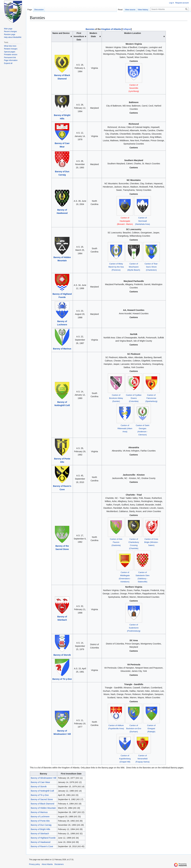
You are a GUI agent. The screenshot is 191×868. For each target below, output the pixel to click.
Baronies (90, 29)
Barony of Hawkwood (41, 842)
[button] (8, 63)
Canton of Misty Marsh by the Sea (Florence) (116, 267)
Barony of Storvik (62, 655)
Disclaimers (59, 864)
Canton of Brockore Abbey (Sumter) (116, 398)
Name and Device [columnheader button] (61, 33)
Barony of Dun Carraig (41, 825)
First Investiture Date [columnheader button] (79, 36)
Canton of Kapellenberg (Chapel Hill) (125, 759)
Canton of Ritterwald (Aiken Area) (125, 428)
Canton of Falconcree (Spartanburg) (151, 398)
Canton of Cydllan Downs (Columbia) (134, 398)
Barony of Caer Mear (40, 782)
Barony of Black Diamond (43, 804)
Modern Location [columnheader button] (133, 33)
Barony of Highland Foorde (43, 838)
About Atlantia (47, 864)
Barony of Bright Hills (41, 829)
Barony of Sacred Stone (42, 799)
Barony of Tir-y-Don (62, 679)
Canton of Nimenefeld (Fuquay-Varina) (143, 759)
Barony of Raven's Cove (42, 846)
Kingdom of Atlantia (111, 29)
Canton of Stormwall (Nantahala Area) (142, 221)
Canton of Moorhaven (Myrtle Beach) (134, 267)
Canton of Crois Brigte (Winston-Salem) (151, 542)
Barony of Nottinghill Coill (42, 791)
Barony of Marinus (62, 349)
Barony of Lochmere (40, 817)
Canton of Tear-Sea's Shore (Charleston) (151, 267)
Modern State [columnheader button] (93, 35)
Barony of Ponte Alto (40, 821)
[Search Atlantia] (170, 9)
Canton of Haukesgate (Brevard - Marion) (125, 221)
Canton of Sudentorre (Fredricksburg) (134, 628)
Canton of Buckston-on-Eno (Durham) (134, 728)
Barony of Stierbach (40, 834)
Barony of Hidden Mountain (43, 808)
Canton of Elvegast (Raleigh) (151, 728)
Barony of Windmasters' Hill (44, 778)
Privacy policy (34, 864)
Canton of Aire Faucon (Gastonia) (116, 542)
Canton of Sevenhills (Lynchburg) (134, 88)
